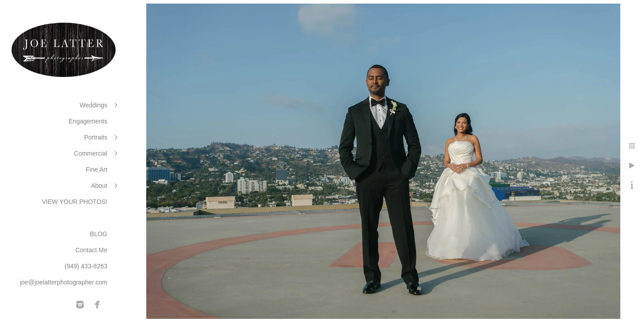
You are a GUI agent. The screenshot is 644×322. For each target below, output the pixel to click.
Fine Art (97, 169)
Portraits (96, 137)
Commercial (91, 153)
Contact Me (91, 250)
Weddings (93, 105)
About (99, 186)
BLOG (99, 234)
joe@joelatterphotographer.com (64, 282)
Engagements (88, 121)
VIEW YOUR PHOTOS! (74, 202)
